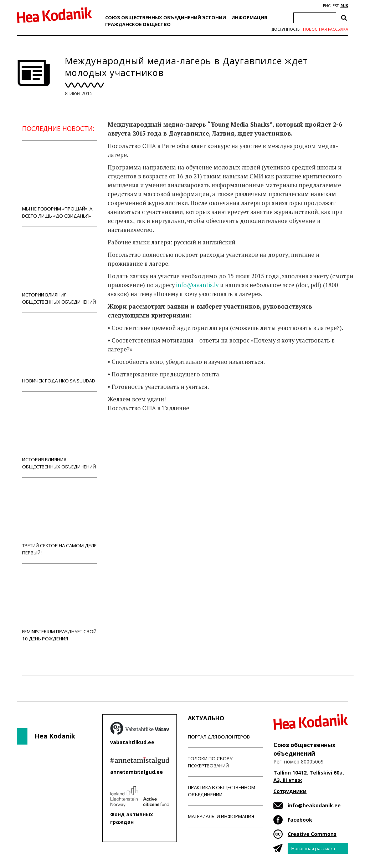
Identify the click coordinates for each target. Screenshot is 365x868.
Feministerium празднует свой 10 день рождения (60, 606)
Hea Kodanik (55, 736)
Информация (249, 17)
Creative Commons (312, 834)
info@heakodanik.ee (314, 805)
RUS (344, 6)
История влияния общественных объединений (60, 434)
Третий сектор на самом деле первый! (60, 520)
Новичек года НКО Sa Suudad (60, 352)
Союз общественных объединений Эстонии (166, 17)
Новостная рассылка (326, 29)
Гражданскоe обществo (138, 24)
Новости (127, 436)
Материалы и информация (221, 816)
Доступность (286, 29)
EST (336, 6)
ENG (327, 6)
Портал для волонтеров (219, 737)
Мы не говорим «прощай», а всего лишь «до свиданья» (60, 184)
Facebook (300, 820)
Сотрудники (290, 791)
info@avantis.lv (197, 285)
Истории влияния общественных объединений (60, 270)
